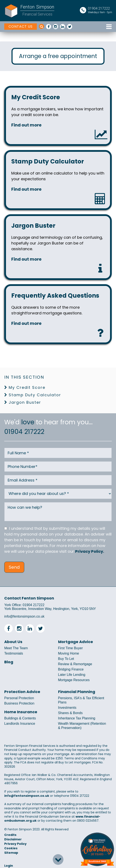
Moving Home (69, 653)
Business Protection (19, 703)
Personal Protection (19, 698)
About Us (13, 642)
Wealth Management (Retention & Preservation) (82, 726)
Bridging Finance (71, 669)
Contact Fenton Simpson (29, 598)
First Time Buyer (70, 648)
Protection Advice (22, 692)
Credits (10, 835)
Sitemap (11, 853)
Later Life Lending (72, 675)
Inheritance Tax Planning (77, 718)
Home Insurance (21, 712)
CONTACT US (21, 26)
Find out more (26, 125)
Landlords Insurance (20, 724)
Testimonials (14, 653)
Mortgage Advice (76, 642)
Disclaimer (13, 839)
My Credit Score (27, 387)
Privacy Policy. (90, 551)
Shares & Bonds (70, 713)
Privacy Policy (15, 844)
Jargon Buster (25, 402)
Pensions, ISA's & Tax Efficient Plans (81, 700)
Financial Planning (77, 692)
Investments (67, 708)
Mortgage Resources (74, 680)
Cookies (11, 848)
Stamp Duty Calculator (35, 395)
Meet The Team (16, 648)
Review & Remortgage (75, 664)
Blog (9, 662)
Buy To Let (66, 659)
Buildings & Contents (20, 718)
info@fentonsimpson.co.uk (24, 616)
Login (9, 866)
